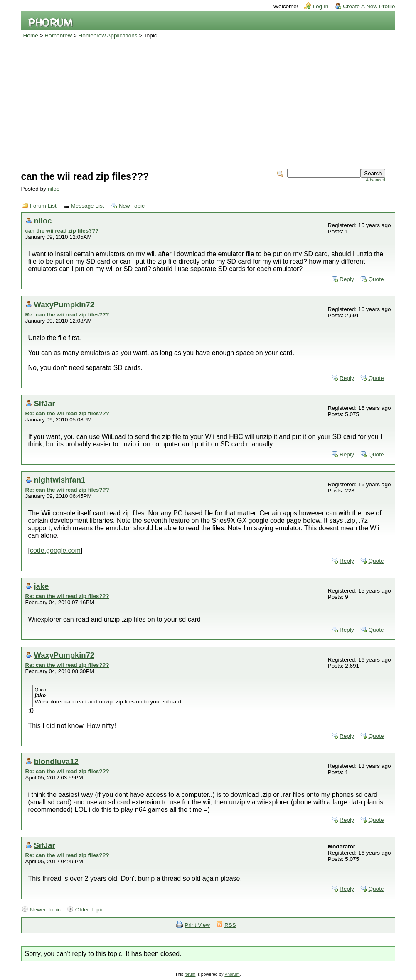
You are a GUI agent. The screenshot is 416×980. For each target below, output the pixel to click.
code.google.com (55, 550)
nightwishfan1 (60, 480)
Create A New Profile (369, 6)
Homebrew (58, 36)
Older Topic (90, 910)
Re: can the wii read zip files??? (67, 315)
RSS (230, 925)
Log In (320, 6)
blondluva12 (56, 761)
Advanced (375, 180)
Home (31, 36)
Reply (347, 279)
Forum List (43, 206)
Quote (376, 279)
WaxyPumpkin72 (64, 305)
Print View (197, 925)
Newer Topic (46, 910)
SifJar (45, 403)
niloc (54, 189)
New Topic (131, 206)
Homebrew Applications (108, 36)
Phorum (232, 974)
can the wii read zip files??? (62, 231)
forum (190, 974)
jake (42, 586)
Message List (88, 206)
